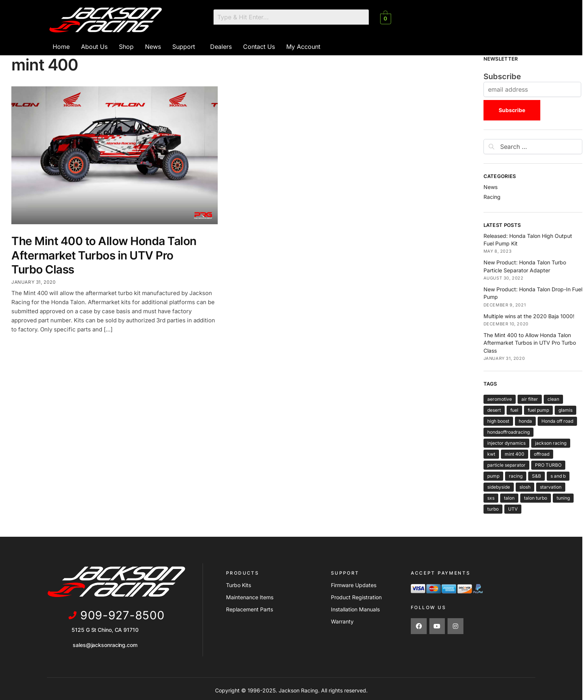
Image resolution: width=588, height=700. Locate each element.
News (153, 47)
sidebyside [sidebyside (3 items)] (499, 487)
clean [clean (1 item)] (553, 399)
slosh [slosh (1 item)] (525, 487)
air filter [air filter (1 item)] (530, 399)
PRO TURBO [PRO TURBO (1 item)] (548, 465)
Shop (126, 47)
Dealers (221, 47)
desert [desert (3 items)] (494, 410)
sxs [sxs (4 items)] (491, 498)
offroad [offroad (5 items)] (542, 454)
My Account (303, 47)
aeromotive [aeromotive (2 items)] (500, 399)
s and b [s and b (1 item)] (558, 476)
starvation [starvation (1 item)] (551, 487)
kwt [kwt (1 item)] (491, 454)
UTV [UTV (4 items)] (513, 509)
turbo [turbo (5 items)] (493, 509)
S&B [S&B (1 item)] (537, 476)
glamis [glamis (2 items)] (565, 410)
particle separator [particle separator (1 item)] (506, 465)
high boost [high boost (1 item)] (498, 421)
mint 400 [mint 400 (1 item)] (515, 454)
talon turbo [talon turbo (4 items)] (536, 498)
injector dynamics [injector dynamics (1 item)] (506, 443)
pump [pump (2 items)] (493, 476)
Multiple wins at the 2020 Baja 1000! (529, 316)
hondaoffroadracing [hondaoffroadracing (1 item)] (508, 432)
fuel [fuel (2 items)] (514, 410)
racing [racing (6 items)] (516, 476)
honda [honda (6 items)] (525, 421)
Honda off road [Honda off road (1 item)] (557, 421)
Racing (492, 197)
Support (184, 47)
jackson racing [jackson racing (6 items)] (551, 443)
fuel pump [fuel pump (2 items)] (538, 410)
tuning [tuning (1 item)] (563, 498)
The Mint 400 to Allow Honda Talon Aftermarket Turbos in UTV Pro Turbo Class (104, 255)
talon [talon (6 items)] (509, 498)
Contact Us (259, 47)
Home (61, 47)
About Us (94, 47)
